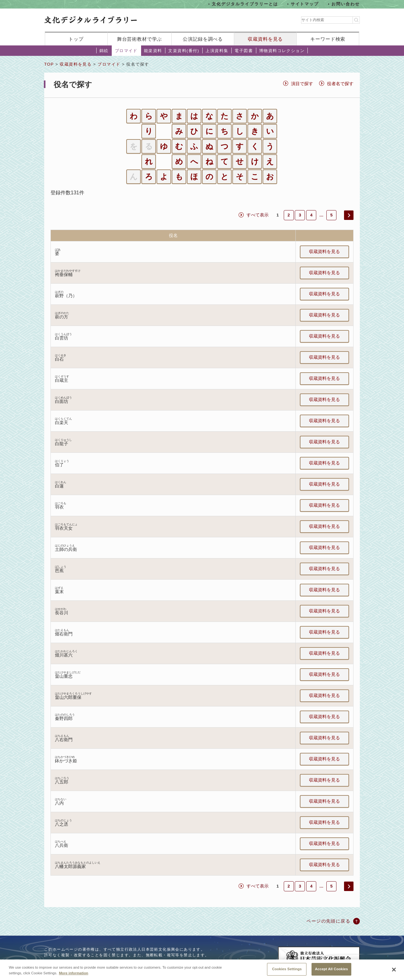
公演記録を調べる (203, 39)
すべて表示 (258, 215)
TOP (49, 64)
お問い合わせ (346, 4)
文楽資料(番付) (184, 51)
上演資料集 (217, 51)
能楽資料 (153, 51)
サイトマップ (305, 4)
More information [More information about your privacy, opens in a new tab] (74, 978)
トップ (76, 39)
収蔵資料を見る (265, 39)
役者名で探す (340, 84)
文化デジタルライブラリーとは (245, 4)
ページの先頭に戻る (328, 921)
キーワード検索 (328, 39)
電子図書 (244, 51)
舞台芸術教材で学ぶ (140, 39)
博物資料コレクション (282, 51)
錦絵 (104, 51)
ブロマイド (126, 51)
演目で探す (302, 84)
